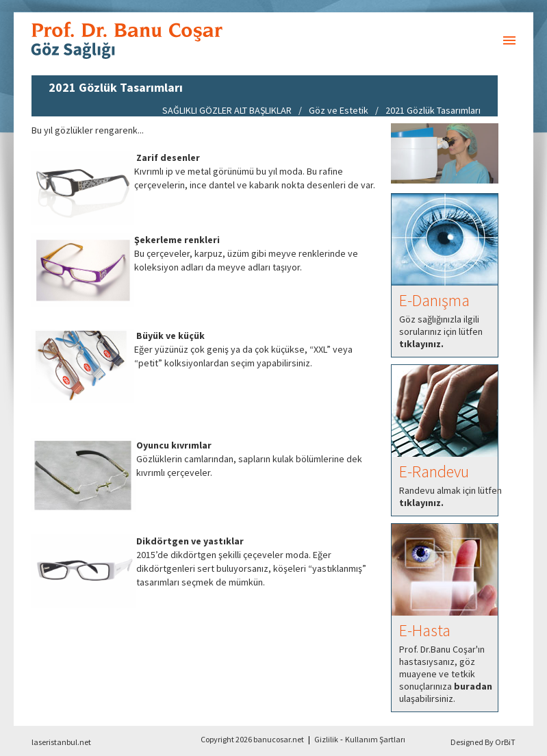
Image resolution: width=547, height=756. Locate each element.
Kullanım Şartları (375, 739)
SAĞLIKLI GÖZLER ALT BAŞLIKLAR (227, 110)
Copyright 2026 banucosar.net (252, 739)
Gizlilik (326, 739)
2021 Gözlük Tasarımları (433, 110)
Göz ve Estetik (339, 110)
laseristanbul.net (61, 742)
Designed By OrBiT (483, 742)
